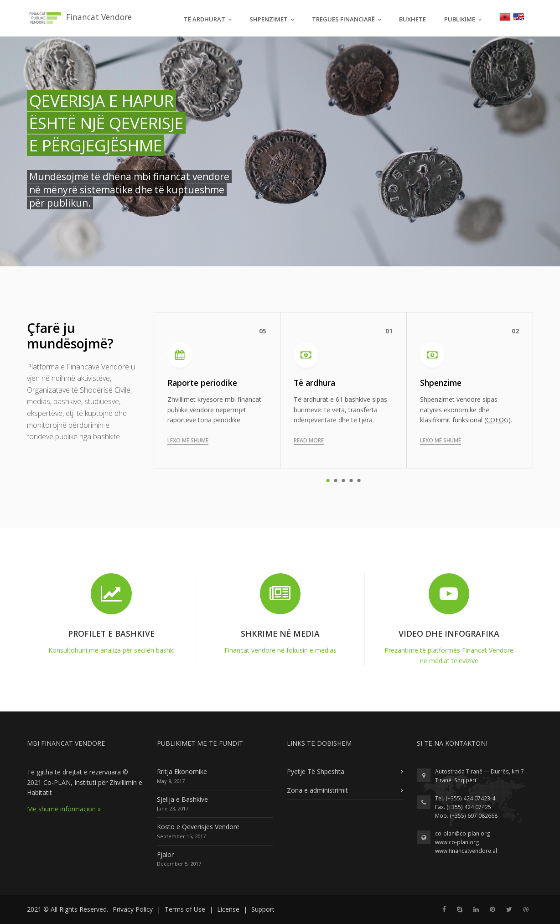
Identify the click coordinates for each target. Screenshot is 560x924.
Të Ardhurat (205, 19)
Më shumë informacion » (64, 809)
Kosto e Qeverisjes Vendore (198, 827)
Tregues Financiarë (343, 19)
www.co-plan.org (457, 842)
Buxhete (412, 19)
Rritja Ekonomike (182, 771)
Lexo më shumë (188, 440)
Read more (309, 440)
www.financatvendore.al (466, 851)
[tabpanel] (344, 390)
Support (263, 909)
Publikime (460, 19)
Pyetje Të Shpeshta (316, 771)
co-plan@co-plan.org (463, 833)
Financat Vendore (79, 18)
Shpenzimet (269, 19)
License (228, 909)
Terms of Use (185, 909)
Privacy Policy (133, 909)
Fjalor (165, 854)
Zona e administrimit (317, 790)
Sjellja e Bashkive (182, 799)
